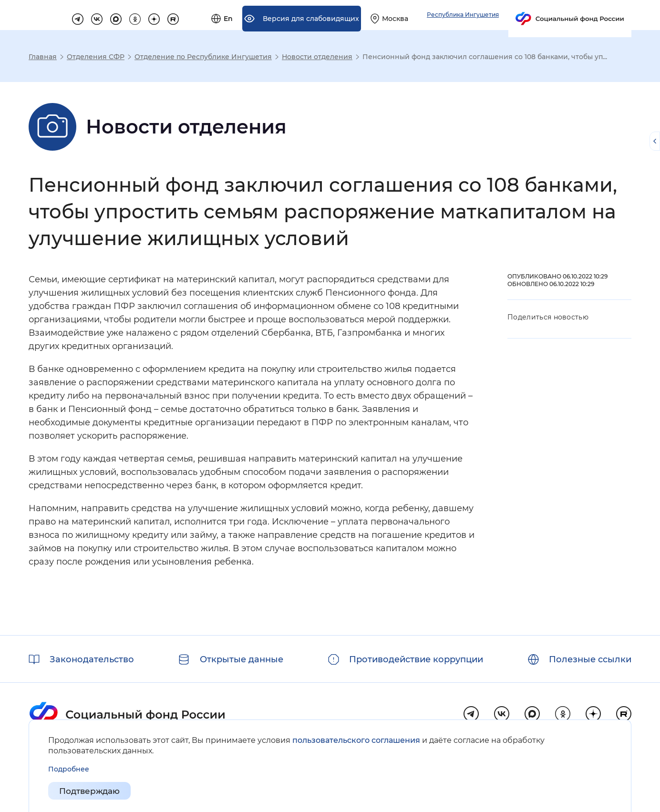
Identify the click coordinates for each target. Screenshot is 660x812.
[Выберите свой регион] (493, 15)
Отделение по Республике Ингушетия (203, 57)
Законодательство (92, 659)
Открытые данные (242, 659)
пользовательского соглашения (356, 740)
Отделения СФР (96, 57)
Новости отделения (317, 57)
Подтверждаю (92, 791)
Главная (43, 57)
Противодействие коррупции (416, 659)
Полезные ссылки (590, 659)
